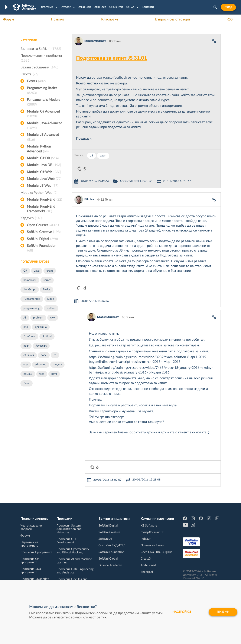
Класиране (110, 19)
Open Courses (43, 225)
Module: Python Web (39, 193)
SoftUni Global (108, 559)
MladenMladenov (95, 41)
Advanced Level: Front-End (136, 181)
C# (25, 271)
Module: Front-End (44, 200)
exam (50, 271)
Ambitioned (148, 565)
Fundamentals (32, 299)
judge (51, 299)
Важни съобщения (39, 67)
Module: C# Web (44, 172)
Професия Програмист (36, 552)
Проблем (29, 336)
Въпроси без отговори (172, 19)
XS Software (149, 526)
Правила (58, 19)
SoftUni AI (105, 539)
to (55, 355)
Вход (228, 7)
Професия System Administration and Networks (69, 529)
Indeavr (146, 539)
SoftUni (47, 336)
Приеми (222, 612)
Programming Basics (42, 91)
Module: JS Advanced (43, 137)
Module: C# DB (43, 158)
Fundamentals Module (43, 103)
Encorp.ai (147, 572)
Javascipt (41, 346)
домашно (41, 327)
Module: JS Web (43, 186)
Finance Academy (110, 565)
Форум (9, 19)
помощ (28, 374)
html (54, 374)
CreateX (146, 559)
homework (30, 280)
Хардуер (31, 218)
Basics (47, 290)
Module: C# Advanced (43, 114)
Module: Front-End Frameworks (41, 209)
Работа (29, 74)
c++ (53, 318)
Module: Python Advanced (39, 149)
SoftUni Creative (44, 232)
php (26, 327)
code (44, 355)
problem (38, 318)
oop (26, 365)
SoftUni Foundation (42, 249)
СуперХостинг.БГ (152, 532)
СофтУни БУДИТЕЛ (112, 546)
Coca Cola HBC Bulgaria (156, 552)
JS (25, 318)
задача (57, 365)
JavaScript (30, 290)
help (26, 346)
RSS (230, 19)
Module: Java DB (44, 165)
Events (36, 81)
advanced (41, 365)
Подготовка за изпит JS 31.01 (112, 58)
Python (51, 308)
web (42, 374)
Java (37, 271)
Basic (27, 383)
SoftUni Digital (42, 239)
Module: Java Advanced (45, 126)
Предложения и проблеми (41, 58)
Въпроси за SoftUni (41, 49)
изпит (47, 280)
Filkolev (89, 199)
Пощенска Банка (152, 546)
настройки (180, 612)
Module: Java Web (44, 179)
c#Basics (29, 355)
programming (32, 308)
